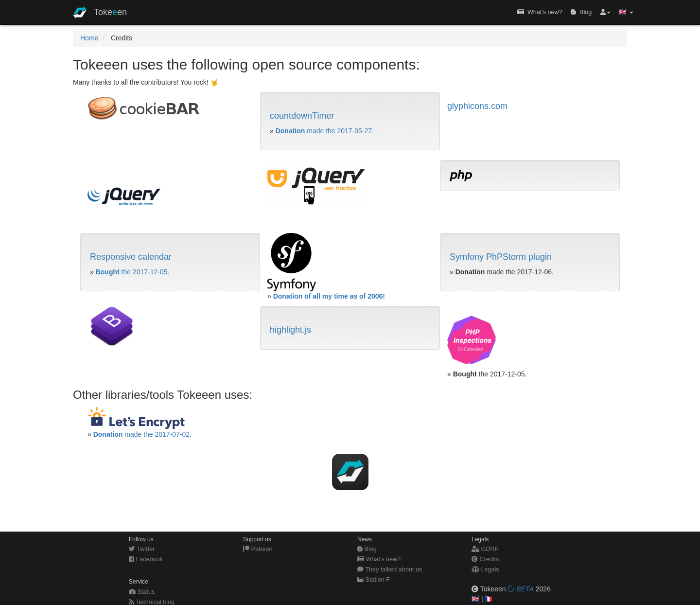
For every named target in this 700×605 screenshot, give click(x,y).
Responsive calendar (131, 257)
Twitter (142, 549)
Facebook (146, 559)
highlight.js (290, 330)
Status (142, 592)
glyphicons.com (477, 106)
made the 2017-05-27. (325, 131)
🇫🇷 (489, 599)
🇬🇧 (475, 599)
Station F (374, 580)
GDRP (485, 549)
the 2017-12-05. (133, 272)
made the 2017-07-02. (142, 434)
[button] (605, 12)
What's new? (540, 12)
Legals (485, 569)
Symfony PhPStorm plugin (501, 257)
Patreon (258, 549)
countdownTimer (302, 116)
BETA (520, 589)
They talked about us (390, 569)
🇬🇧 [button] (626, 12)
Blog (581, 12)
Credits (485, 559)
